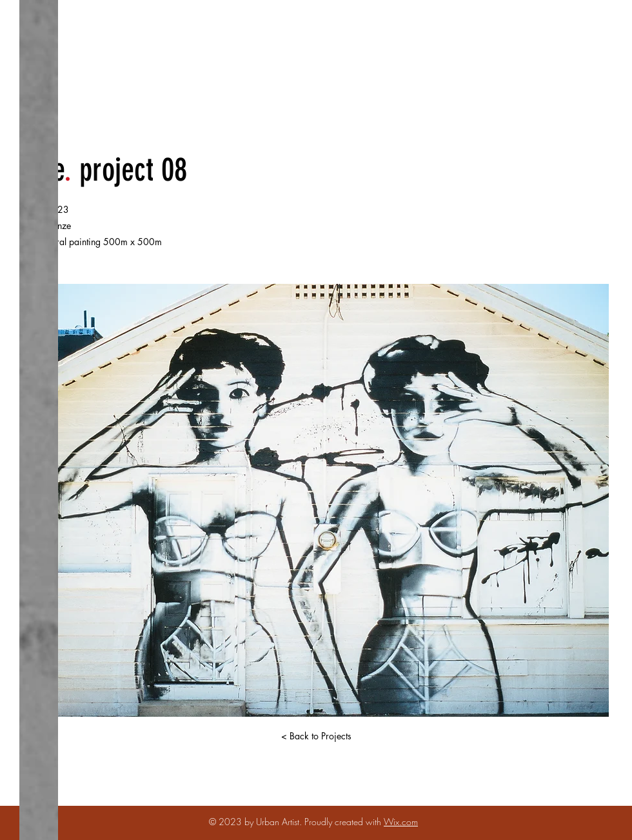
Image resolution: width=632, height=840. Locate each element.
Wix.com (401, 822)
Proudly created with (344, 822)
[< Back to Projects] (316, 736)
